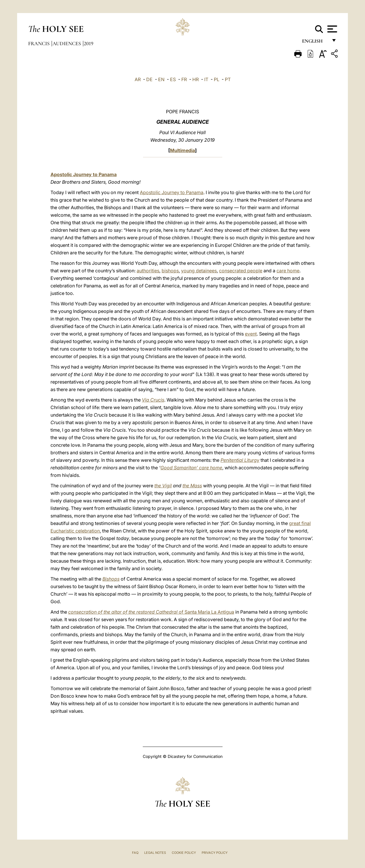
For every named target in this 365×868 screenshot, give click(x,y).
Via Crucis (153, 400)
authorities (148, 271)
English (315, 43)
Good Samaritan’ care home (191, 468)
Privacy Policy (215, 853)
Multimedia (182, 150)
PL (217, 79)
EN (161, 79)
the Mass (192, 486)
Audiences (67, 43)
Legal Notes (155, 853)
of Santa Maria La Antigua (151, 612)
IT (206, 79)
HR (196, 79)
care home (288, 271)
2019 (89, 43)
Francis (39, 43)
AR (138, 79)
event (251, 334)
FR (184, 79)
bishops (170, 271)
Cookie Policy (184, 853)
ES (173, 79)
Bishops (111, 579)
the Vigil (163, 486)
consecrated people (241, 271)
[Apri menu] (331, 29)
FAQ (135, 853)
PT (228, 79)
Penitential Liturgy (240, 460)
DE (149, 79)
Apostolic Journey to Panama (84, 174)
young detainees (199, 271)
